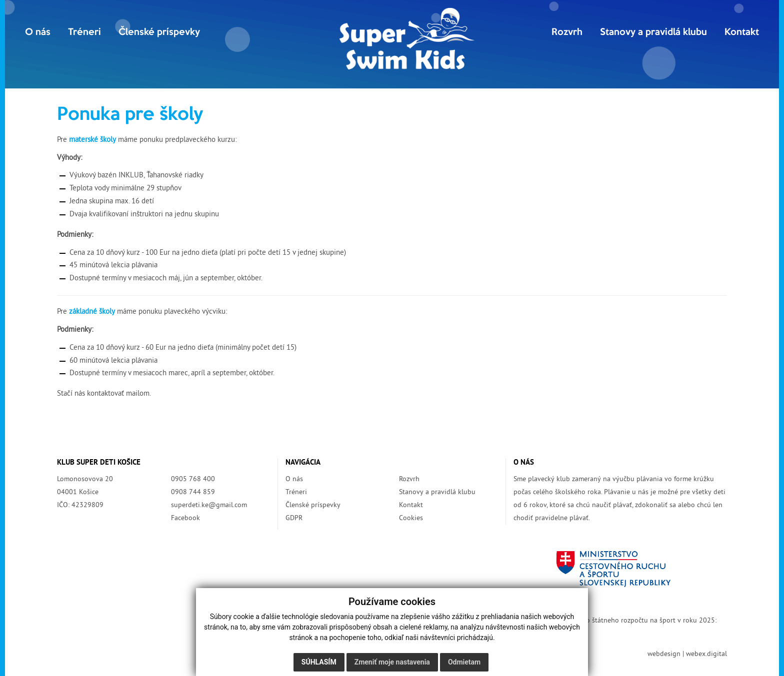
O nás (38, 32)
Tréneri (84, 32)
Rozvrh (567, 32)
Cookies (411, 518)
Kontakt (742, 32)
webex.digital (706, 654)
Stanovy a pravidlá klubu (653, 32)
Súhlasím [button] (319, 662)
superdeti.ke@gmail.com (209, 505)
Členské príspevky (159, 32)
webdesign (664, 654)
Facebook (185, 518)
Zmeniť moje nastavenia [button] (392, 662)
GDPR (294, 518)
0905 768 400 (193, 479)
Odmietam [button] (464, 662)
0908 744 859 (193, 492)
